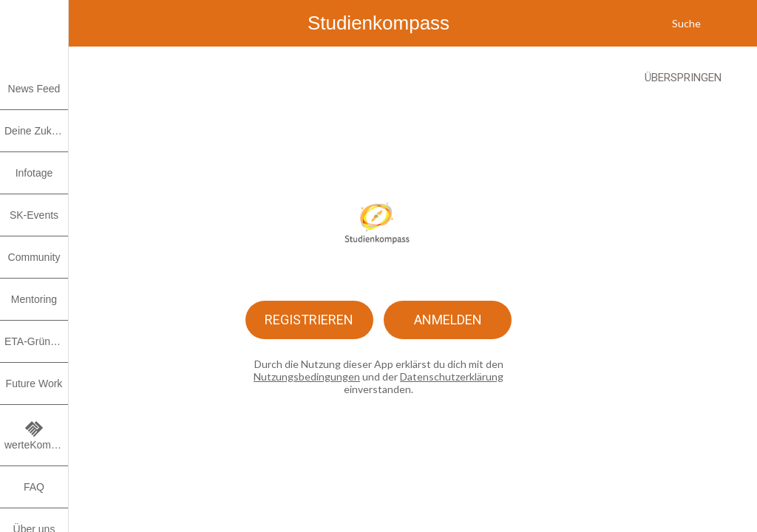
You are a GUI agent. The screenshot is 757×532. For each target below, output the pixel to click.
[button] (34, 34)
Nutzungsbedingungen (307, 376)
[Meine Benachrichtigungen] (733, 24)
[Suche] (692, 23)
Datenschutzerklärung (452, 376)
